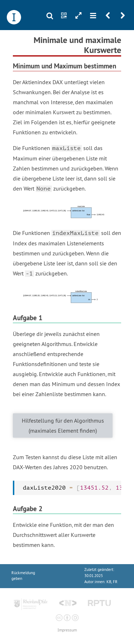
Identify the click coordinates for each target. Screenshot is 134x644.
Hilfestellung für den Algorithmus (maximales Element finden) (63, 426)
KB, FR (112, 582)
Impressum (67, 630)
